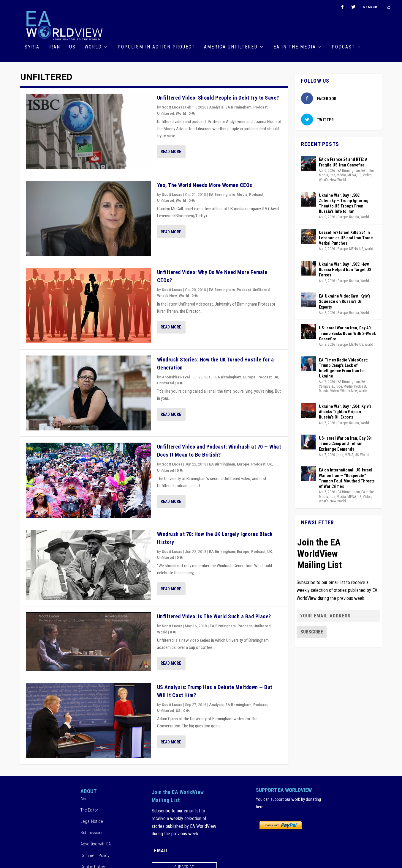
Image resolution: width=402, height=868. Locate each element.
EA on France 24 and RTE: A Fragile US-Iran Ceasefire (343, 161)
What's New (167, 295)
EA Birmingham (238, 107)
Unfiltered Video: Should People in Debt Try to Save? (218, 97)
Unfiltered (166, 113)
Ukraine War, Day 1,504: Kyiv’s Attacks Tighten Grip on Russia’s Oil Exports (345, 411)
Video (367, 174)
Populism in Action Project (156, 47)
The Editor (89, 809)
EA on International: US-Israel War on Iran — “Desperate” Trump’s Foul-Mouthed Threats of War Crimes (347, 477)
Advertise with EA (96, 843)
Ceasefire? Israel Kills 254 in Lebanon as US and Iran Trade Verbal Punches (346, 237)
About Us (88, 798)
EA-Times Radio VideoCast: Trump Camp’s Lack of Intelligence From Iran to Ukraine (343, 367)
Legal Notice (92, 820)
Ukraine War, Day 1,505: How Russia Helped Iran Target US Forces (345, 269)
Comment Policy (95, 855)
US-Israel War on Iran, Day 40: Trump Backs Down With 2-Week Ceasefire (347, 332)
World (93, 47)
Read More (171, 151)
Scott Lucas (172, 107)
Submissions (92, 832)
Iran (54, 47)
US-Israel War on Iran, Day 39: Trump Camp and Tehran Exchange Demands (345, 443)
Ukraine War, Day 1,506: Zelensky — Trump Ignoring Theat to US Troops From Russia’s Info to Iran (344, 203)
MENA (352, 174)
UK (276, 376)
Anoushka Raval (176, 376)
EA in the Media (295, 47)
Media (242, 194)
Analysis (216, 107)
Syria (32, 47)
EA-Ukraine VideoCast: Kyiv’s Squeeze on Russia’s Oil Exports (345, 301)
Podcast (343, 47)
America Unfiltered (231, 47)
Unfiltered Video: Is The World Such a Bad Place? (214, 616)
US (72, 47)
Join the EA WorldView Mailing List (319, 553)
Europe (249, 376)
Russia (354, 216)
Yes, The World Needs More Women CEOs (205, 184)
